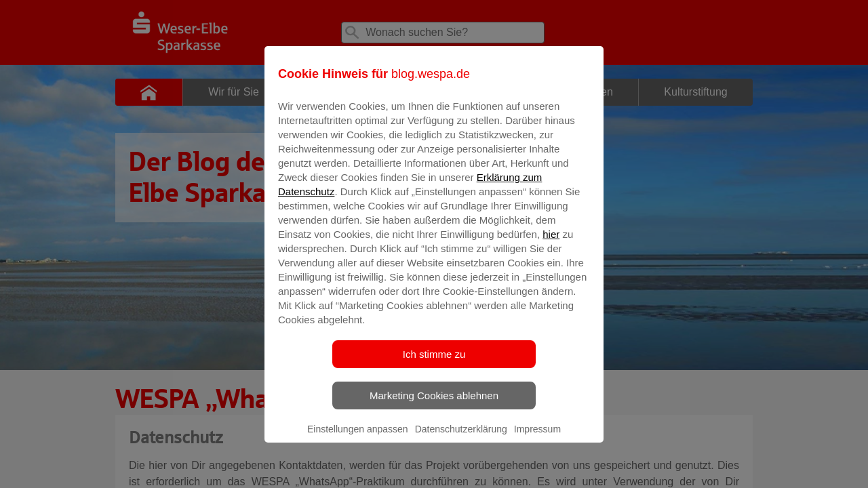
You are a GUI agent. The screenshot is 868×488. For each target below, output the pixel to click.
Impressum (537, 439)
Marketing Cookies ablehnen (434, 405)
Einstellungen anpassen (358, 439)
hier (551, 244)
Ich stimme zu (434, 364)
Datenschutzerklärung (461, 439)
